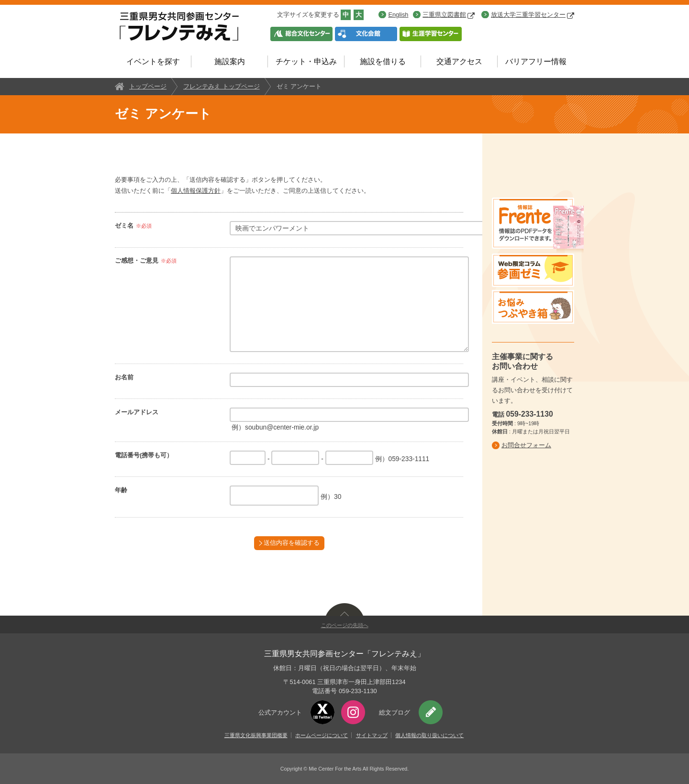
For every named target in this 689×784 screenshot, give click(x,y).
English (398, 15)
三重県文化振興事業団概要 (256, 735)
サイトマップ (372, 735)
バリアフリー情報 (536, 61)
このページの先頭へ (345, 625)
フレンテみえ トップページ (222, 86)
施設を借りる (383, 61)
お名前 (124, 377)
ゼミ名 (124, 226)
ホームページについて (322, 735)
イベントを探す (153, 61)
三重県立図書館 (449, 15)
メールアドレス (137, 412)
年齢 (121, 490)
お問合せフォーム (526, 445)
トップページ (148, 86)
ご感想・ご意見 (137, 260)
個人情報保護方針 (196, 191)
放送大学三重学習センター (533, 15)
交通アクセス (459, 61)
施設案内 (230, 61)
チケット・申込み (306, 61)
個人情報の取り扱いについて (429, 735)
